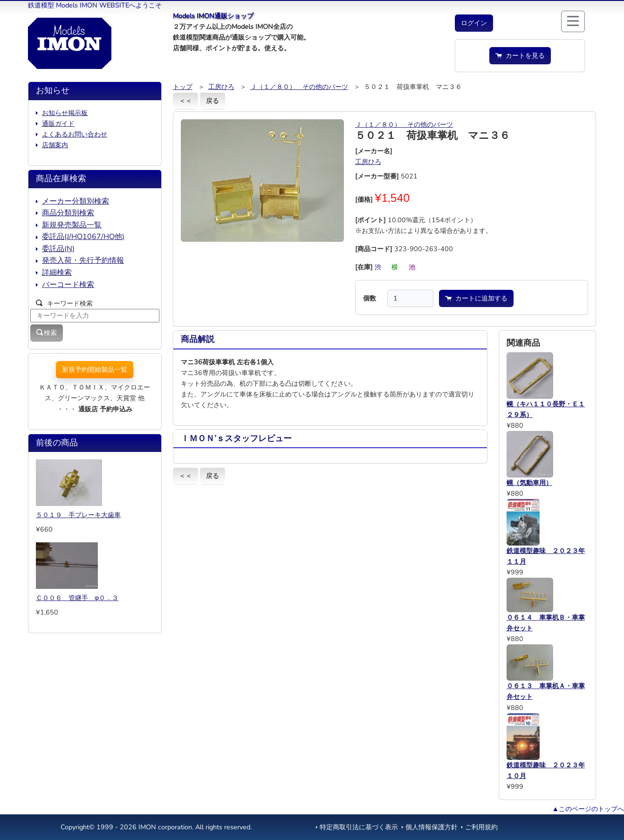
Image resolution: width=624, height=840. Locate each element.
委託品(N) (58, 249)
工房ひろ (221, 87)
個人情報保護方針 (432, 827)
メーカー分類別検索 (75, 201)
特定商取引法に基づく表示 (359, 827)
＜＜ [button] (185, 101)
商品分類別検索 (68, 213)
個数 (370, 298)
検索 (47, 333)
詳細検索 (57, 273)
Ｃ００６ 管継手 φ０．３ (77, 598)
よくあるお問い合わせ (75, 134)
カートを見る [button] (520, 55)
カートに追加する (476, 298)
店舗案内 (55, 145)
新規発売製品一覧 (72, 225)
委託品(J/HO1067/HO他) (83, 237)
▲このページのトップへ (588, 809)
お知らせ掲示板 (65, 113)
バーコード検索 (68, 285)
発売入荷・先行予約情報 (83, 260)
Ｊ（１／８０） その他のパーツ (299, 87)
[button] (474, 23)
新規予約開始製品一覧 (95, 369)
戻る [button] (213, 101)
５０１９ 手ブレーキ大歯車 (78, 515)
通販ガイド (58, 123)
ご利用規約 (481, 827)
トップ (183, 87)
